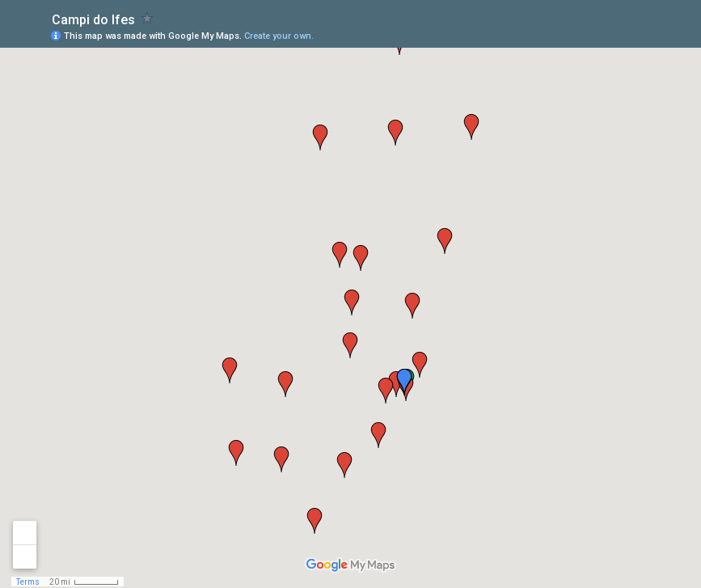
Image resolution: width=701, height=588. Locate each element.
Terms (28, 582)
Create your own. (279, 36)
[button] (320, 137)
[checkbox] (148, 18)
